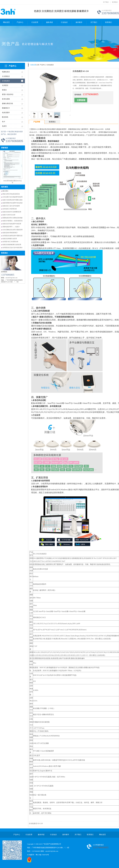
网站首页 (6, 22)
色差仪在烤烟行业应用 (10, 239)
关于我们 (106, 2)
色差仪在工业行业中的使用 (11, 206)
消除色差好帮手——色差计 (11, 227)
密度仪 (4, 90)
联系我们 (115, 2)
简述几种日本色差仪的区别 (11, 194)
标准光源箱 (6, 99)
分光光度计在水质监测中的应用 (12, 197)
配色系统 (5, 117)
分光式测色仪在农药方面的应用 (12, 230)
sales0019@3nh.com (52, 851)
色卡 (4, 122)
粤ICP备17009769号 (42, 855)
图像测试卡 (6, 108)
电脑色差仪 (6, 72)
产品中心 (20, 22)
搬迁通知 (5, 191)
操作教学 (79, 22)
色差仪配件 (6, 113)
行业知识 (64, 22)
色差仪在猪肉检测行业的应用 (12, 245)
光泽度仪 (5, 85)
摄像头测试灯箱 (7, 103)
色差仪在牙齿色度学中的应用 (12, 224)
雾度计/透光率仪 (8, 94)
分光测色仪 (6, 76)
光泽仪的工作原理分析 (10, 209)
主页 (38, 65)
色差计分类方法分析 (9, 215)
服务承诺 (50, 22)
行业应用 (35, 22)
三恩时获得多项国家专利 (12, 152)
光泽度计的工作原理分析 (10, 242)
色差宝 (4, 126)
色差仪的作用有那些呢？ (10, 233)
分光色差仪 (6, 81)
